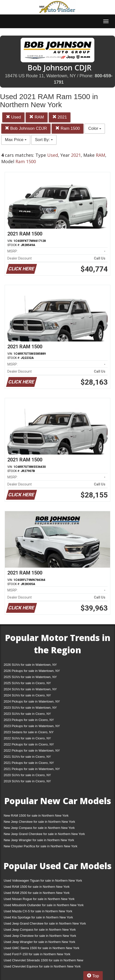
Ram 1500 (68, 128)
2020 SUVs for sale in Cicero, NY (27, 775)
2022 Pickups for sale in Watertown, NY (32, 751)
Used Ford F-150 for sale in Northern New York (37, 954)
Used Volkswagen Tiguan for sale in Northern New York (43, 881)
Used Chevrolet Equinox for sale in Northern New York (42, 966)
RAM (37, 117)
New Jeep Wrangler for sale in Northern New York (39, 840)
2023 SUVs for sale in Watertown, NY (30, 708)
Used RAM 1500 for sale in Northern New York (37, 887)
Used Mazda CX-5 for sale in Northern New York (38, 911)
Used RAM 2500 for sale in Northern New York (37, 893)
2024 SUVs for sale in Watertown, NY (30, 689)
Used (13, 117)
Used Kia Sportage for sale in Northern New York (38, 917)
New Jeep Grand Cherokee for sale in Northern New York (44, 834)
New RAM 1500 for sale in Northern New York (36, 816)
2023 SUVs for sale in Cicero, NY (27, 714)
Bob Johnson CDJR (26, 128)
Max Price (16, 140)
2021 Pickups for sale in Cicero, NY (29, 763)
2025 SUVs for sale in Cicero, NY (27, 683)
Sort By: (44, 140)
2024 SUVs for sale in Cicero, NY (27, 695)
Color (95, 128)
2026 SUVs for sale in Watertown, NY (30, 665)
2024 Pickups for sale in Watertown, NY (32, 701)
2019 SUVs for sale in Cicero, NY (27, 781)
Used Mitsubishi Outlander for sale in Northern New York (44, 905)
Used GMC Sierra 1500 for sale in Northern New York (42, 948)
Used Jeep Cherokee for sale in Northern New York (40, 936)
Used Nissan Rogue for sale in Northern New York (39, 899)
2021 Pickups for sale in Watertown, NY (32, 769)
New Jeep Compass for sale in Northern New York (39, 828)
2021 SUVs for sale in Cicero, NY (27, 757)
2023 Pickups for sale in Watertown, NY (32, 726)
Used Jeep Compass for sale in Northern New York (40, 930)
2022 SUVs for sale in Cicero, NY (27, 738)
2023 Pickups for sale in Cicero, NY (29, 720)
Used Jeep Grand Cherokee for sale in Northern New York (45, 923)
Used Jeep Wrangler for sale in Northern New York (39, 942)
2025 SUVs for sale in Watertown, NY (30, 677)
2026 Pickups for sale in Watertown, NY (32, 671)
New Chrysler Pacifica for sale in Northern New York (41, 846)
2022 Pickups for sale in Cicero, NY (29, 744)
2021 (60, 117)
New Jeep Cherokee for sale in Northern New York (39, 822)
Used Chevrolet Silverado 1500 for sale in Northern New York (43, 961)
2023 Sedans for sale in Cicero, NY (29, 732)
